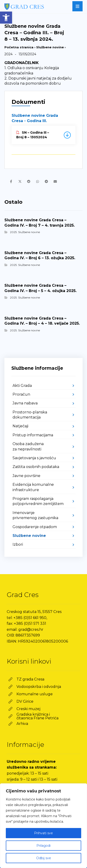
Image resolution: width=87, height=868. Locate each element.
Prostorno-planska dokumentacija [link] (30, 415)
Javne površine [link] (26, 476)
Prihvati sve (43, 833)
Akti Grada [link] (22, 386)
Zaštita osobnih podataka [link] (36, 467)
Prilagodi (43, 846)
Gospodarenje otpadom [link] (35, 527)
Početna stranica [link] (19, 47)
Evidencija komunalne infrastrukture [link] (33, 487)
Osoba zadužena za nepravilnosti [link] (28, 446)
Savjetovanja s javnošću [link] (34, 458)
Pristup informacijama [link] (33, 435)
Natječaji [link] (20, 426)
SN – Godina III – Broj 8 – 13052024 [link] (33, 135)
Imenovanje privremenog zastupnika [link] (35, 515)
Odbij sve (44, 858)
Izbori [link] (18, 544)
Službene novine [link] (50, 47)
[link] (6, 18)
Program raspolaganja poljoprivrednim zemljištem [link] (38, 501)
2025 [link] (13, 232)
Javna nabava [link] (25, 403)
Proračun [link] (21, 394)
